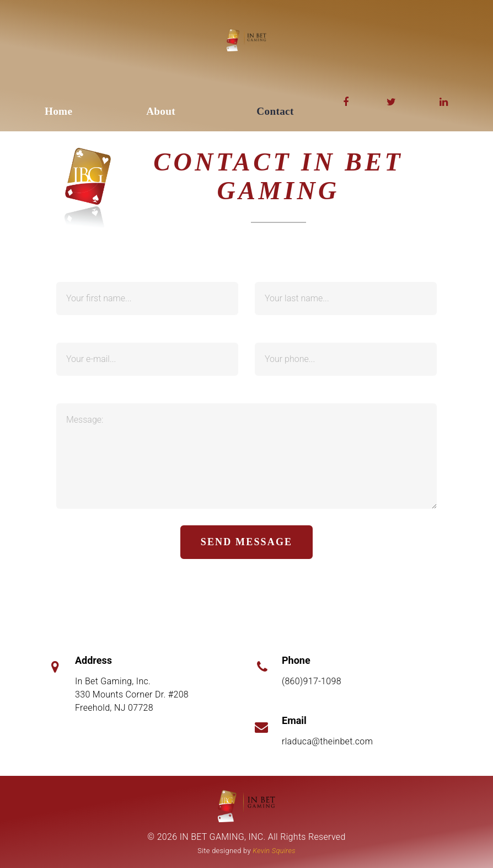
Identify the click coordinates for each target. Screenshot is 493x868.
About (161, 111)
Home (58, 111)
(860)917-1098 (312, 681)
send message (246, 542)
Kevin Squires (274, 851)
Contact (275, 111)
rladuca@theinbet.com (327, 741)
